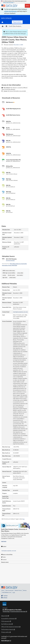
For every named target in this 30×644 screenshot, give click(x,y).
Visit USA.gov (5, 641)
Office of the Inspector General (10, 627)
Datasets (8, 22)
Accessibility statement (8, 619)
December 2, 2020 (18, 45)
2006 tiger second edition (9, 273)
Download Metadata (10, 260)
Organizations (17, 22)
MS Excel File (9, 166)
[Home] (9, 6)
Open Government (9, 590)
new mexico (20, 275)
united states (12, 277)
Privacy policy (5, 632)
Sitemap (25, 590)
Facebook (4, 560)
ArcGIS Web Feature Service (13, 115)
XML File (8, 173)
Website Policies (18, 590)
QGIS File (8, 121)
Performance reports (7, 629)
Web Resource (10, 102)
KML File (8, 141)
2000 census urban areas (9, 271)
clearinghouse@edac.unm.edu (9, 551)
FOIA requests (5, 621)
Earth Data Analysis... (16, 26)
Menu (27, 6)
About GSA (4, 616)
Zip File (8, 128)
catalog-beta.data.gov (11, 11)
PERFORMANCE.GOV (7, 593)
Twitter (3, 557)
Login (14, 593)
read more (4, 541)
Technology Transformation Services (14, 611)
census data (20, 273)
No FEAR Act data (6, 624)
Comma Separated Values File (13, 160)
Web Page (9, 179)
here (24, 519)
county (4, 275)
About (3, 590)
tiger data (5, 277)
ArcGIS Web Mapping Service (13, 109)
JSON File (8, 147)
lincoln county (11, 275)
